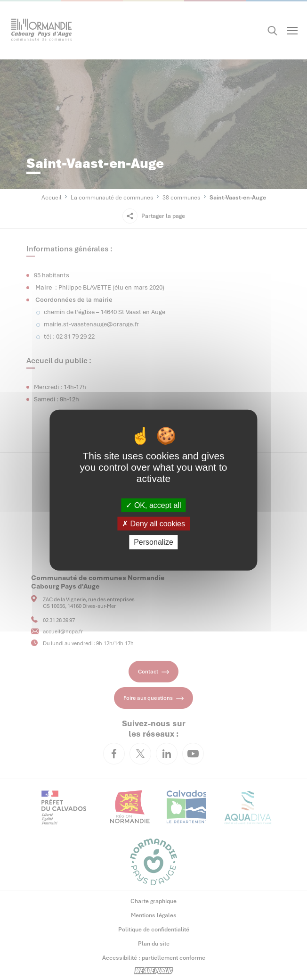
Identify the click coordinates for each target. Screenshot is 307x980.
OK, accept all (153, 505)
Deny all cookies (153, 524)
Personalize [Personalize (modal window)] (153, 542)
